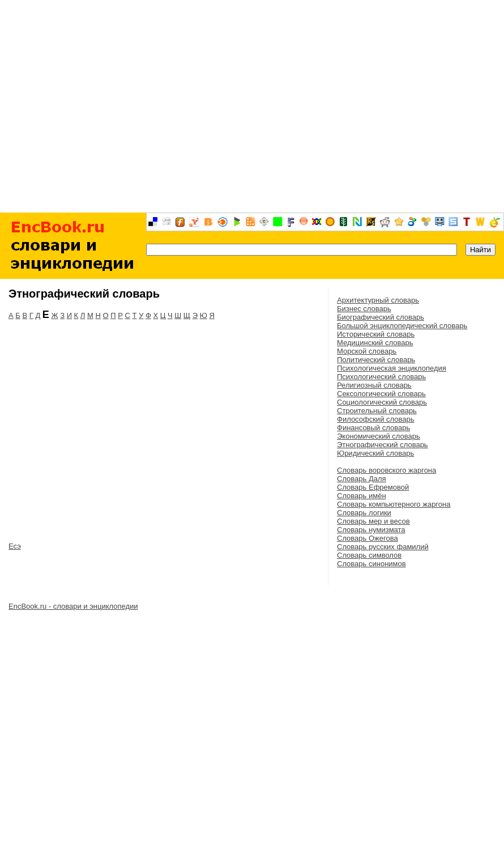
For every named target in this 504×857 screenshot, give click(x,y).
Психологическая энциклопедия (392, 368)
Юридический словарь (375, 453)
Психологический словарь (381, 377)
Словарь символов (369, 555)
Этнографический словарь (383, 445)
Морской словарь (367, 351)
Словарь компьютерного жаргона (394, 504)
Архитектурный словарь (378, 300)
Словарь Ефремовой (373, 487)
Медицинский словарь (375, 343)
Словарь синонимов (371, 564)
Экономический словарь (379, 436)
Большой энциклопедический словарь (402, 326)
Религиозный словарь (374, 385)
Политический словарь (376, 360)
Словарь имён (362, 496)
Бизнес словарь (364, 309)
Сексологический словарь (381, 394)
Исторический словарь (376, 334)
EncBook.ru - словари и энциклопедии (73, 606)
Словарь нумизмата (371, 530)
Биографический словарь (381, 317)
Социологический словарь (382, 402)
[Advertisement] (252, 106)
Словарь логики (364, 513)
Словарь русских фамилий (383, 547)
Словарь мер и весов (373, 521)
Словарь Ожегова (368, 538)
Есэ (15, 546)
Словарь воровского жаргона (386, 470)
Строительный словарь (377, 411)
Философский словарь (375, 419)
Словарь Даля (362, 479)
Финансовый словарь (373, 428)
